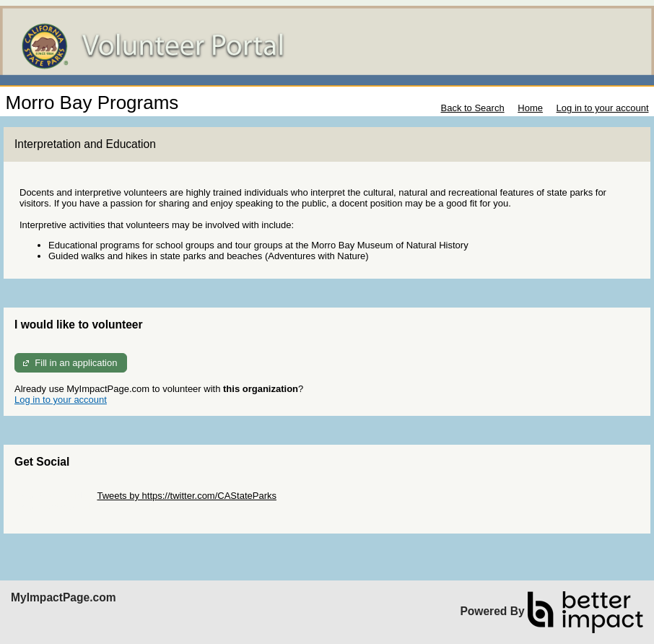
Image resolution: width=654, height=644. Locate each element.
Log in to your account (603, 108)
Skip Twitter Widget (54, 496)
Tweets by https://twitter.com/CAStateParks (187, 496)
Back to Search (472, 108)
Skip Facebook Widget (61, 506)
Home (530, 108)
